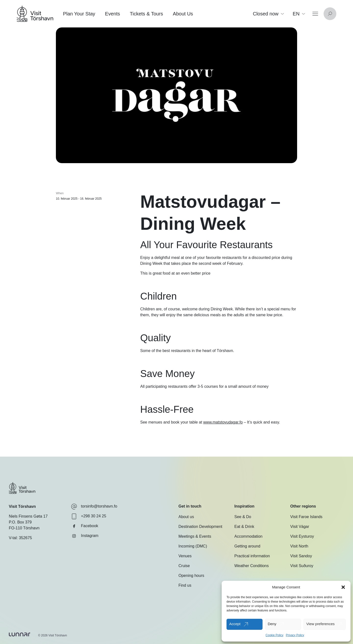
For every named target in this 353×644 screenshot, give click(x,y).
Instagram (85, 536)
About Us (183, 14)
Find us (185, 585)
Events (112, 14)
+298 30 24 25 (89, 516)
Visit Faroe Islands (306, 517)
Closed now (268, 14)
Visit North (299, 546)
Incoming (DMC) (193, 546)
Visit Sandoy (301, 556)
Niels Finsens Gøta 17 (28, 516)
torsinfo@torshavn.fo (94, 507)
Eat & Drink (244, 527)
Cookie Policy (274, 635)
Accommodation (248, 536)
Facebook (85, 526)
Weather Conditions (252, 566)
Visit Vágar (300, 527)
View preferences (320, 624)
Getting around (247, 546)
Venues (185, 556)
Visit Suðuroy (302, 566)
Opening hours (191, 576)
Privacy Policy (295, 635)
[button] (343, 587)
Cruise (184, 566)
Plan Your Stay (79, 14)
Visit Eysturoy (302, 536)
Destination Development (200, 527)
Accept (235, 624)
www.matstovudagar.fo (223, 422)
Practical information (252, 556)
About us (186, 517)
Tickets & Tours (146, 14)
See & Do (243, 517)
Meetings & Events (195, 536)
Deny (272, 624)
